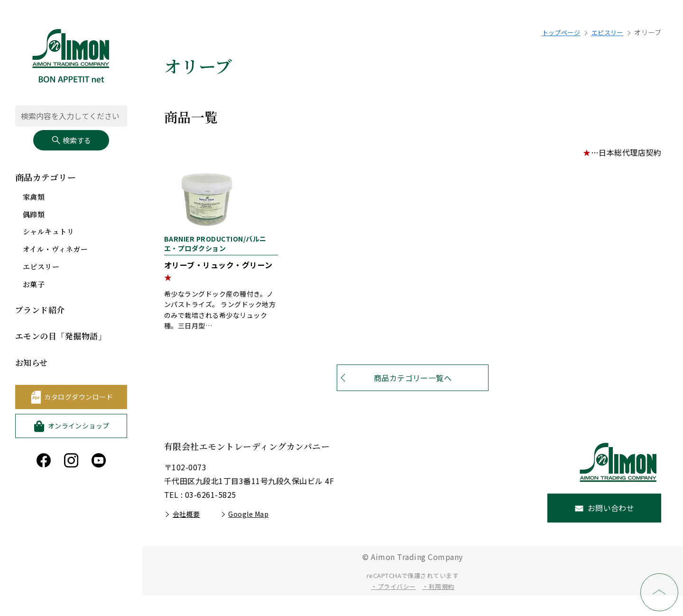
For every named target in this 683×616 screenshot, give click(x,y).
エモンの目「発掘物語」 (63, 337)
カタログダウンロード (78, 398)
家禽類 (34, 198)
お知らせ (32, 363)
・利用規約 (438, 607)
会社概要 (186, 534)
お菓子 (34, 285)
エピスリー (42, 268)
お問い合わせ (611, 528)
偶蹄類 (34, 216)
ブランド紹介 (42, 311)
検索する (71, 141)
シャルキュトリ (50, 233)
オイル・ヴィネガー (57, 250)
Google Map (248, 534)
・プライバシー (393, 607)
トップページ (556, 32)
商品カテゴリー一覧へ (413, 398)
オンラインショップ (79, 427)
